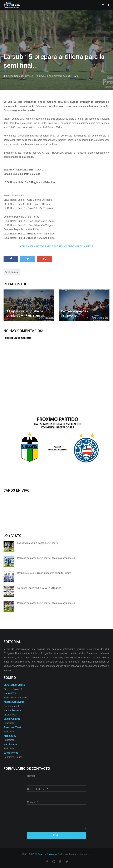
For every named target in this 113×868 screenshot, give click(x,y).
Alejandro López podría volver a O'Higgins (39, 588)
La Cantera (13, 272)
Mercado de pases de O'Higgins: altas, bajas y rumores (46, 558)
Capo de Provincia (47, 854)
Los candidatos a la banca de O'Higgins (38, 543)
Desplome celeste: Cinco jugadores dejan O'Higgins (44, 573)
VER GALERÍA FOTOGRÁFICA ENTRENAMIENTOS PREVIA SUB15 (56, 246)
